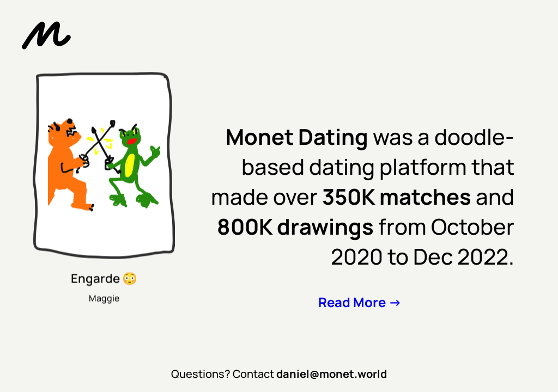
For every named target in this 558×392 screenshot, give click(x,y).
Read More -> (360, 302)
